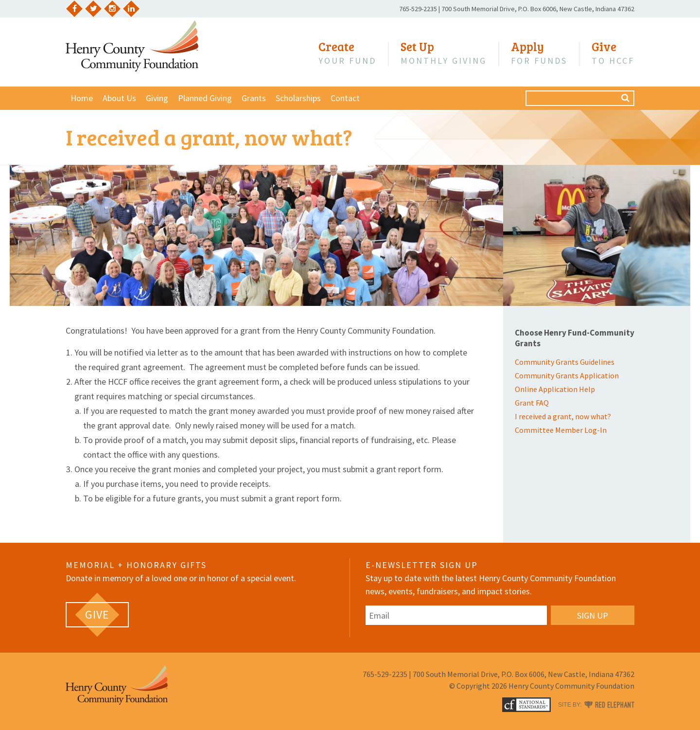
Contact (345, 98)
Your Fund (347, 53)
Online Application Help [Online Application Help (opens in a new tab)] (555, 389)
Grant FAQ (532, 403)
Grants (254, 98)
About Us (119, 98)
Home (82, 98)
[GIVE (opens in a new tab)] (97, 615)
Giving (157, 98)
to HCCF (613, 53)
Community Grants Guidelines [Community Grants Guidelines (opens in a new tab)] (565, 362)
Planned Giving (205, 98)
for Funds (539, 53)
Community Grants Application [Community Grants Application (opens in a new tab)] (567, 375)
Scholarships (298, 98)
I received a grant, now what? (563, 416)
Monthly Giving (444, 53)
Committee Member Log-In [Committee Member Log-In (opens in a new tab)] (561, 430)
